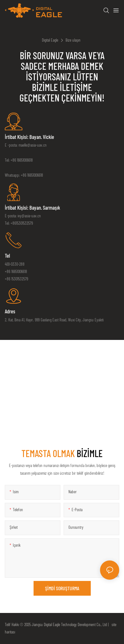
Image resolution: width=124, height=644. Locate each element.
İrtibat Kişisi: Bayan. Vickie (29, 137)
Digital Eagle (50, 40)
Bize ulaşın (73, 40)
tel (7, 255)
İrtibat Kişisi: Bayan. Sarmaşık (32, 207)
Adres (10, 311)
